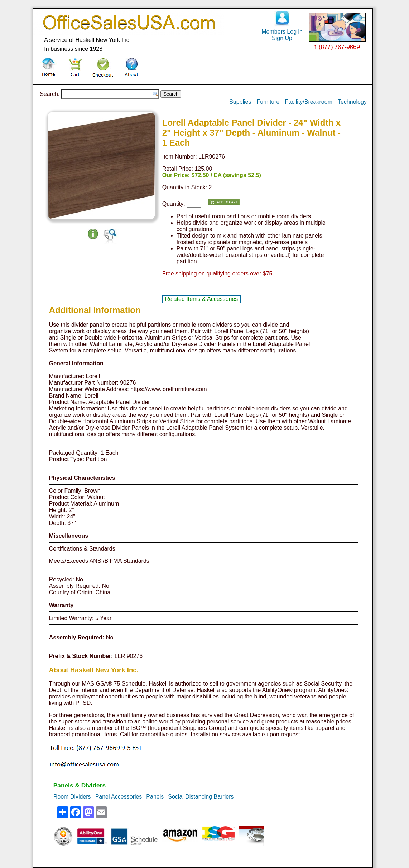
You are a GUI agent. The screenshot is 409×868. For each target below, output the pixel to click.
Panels (155, 797)
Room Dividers (72, 797)
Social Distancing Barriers (201, 797)
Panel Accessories (119, 797)
